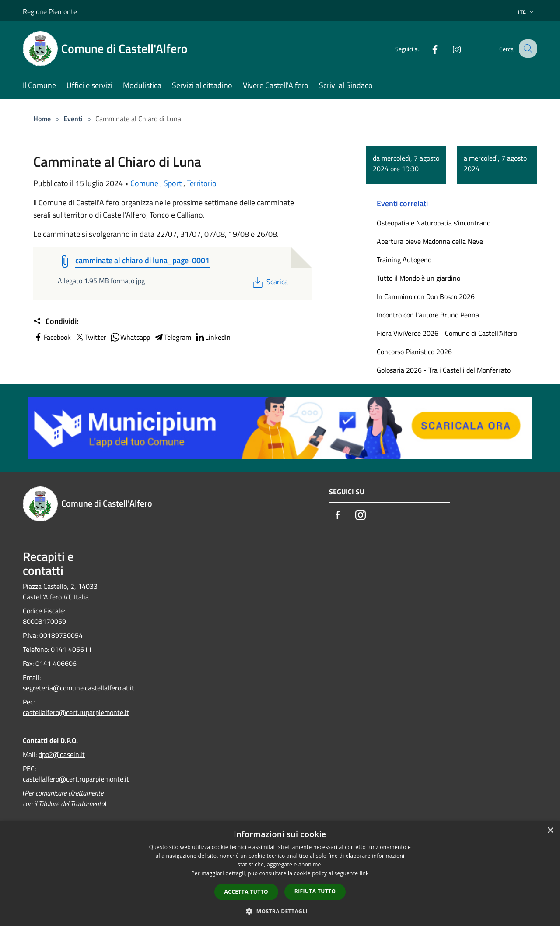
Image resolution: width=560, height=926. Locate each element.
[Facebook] (427, 48)
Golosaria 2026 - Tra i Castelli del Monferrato (444, 370)
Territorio (202, 183)
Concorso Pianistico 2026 (414, 352)
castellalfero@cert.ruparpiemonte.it (76, 712)
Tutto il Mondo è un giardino (418, 278)
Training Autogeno (404, 260)
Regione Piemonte (50, 11)
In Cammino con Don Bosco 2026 (426, 296)
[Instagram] (449, 48)
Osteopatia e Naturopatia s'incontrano (434, 223)
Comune (144, 183)
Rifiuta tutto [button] (315, 891)
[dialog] (280, 874)
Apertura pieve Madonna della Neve (430, 241)
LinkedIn (213, 337)
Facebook (52, 337)
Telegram (172, 337)
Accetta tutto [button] (246, 892)
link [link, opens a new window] (364, 873)
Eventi (73, 119)
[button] (280, 911)
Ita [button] (527, 12)
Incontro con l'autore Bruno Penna (428, 315)
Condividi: (56, 321)
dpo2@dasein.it (62, 754)
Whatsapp (130, 337)
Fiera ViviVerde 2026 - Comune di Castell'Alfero (447, 333)
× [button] (550, 831)
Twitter (90, 337)
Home (42, 119)
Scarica (269, 282)
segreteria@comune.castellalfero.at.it (79, 688)
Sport (173, 183)
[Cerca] (527, 49)
